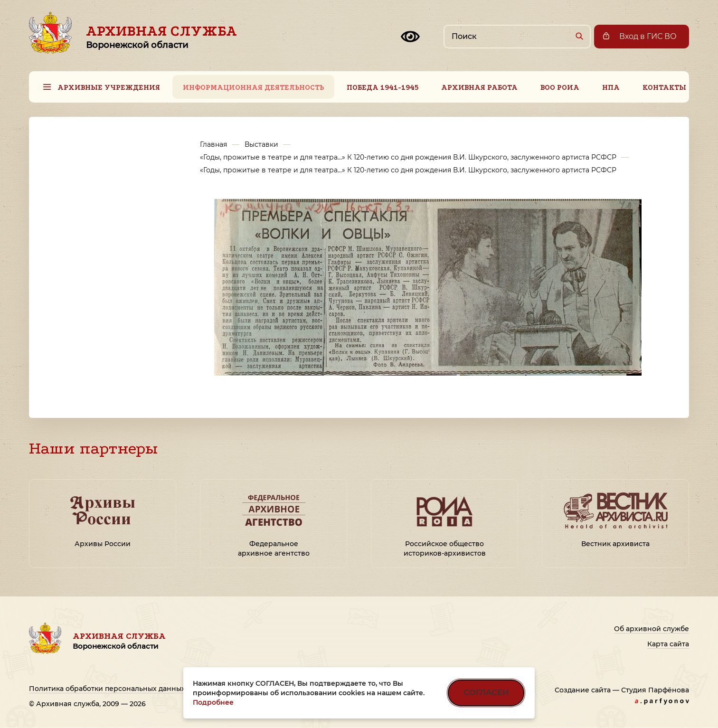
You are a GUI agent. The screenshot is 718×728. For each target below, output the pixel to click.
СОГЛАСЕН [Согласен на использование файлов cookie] (486, 693)
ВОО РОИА (560, 87)
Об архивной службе (652, 629)
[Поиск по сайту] (517, 37)
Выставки (261, 144)
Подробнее (213, 702)
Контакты (664, 87)
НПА (611, 87)
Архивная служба (161, 37)
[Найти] (579, 36)
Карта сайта (668, 644)
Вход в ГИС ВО (648, 36)
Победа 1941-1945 (383, 87)
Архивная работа (479, 87)
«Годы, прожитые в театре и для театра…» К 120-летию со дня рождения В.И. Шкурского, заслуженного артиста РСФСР (408, 157)
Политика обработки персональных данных (107, 689)
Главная (213, 144)
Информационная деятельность (253, 87)
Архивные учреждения (109, 87)
